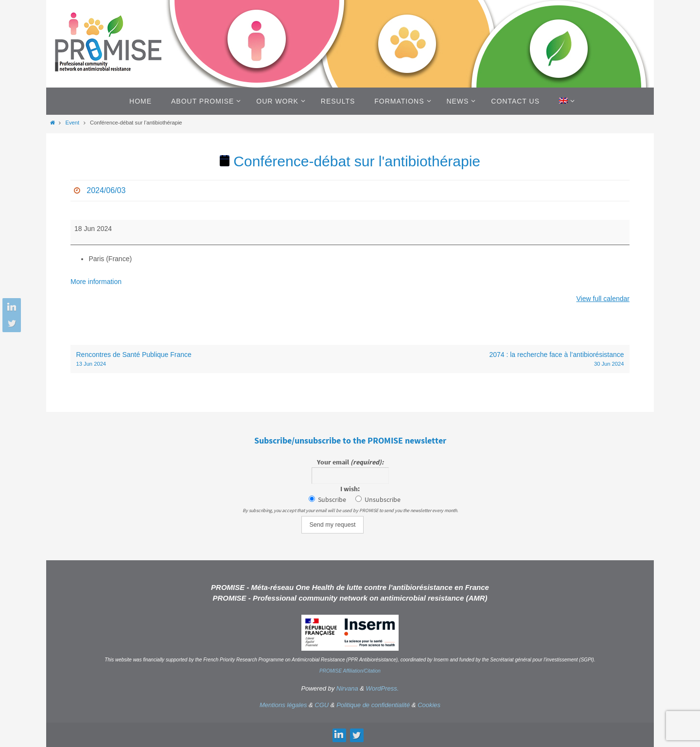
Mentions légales (283, 705)
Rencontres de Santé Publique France (210, 359)
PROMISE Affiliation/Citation (350, 671)
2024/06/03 (106, 190)
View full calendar (603, 299)
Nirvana (347, 688)
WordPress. (383, 688)
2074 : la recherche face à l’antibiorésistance (490, 359)
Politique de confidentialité (373, 705)
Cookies (429, 705)
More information (96, 282)
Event (72, 123)
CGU (322, 705)
